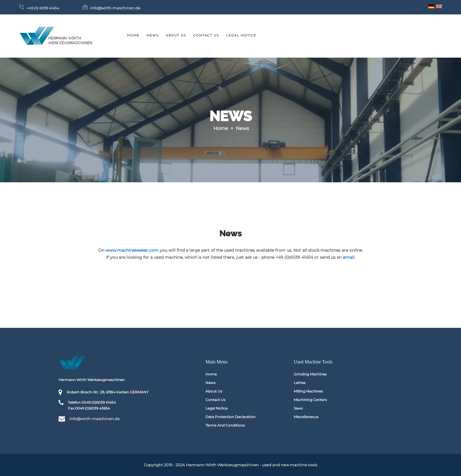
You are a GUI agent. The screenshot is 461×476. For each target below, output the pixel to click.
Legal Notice (241, 36)
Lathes (300, 383)
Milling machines (308, 391)
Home (133, 36)
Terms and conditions (225, 425)
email (349, 257)
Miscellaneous (306, 417)
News (153, 36)
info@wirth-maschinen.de (115, 8)
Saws (298, 408)
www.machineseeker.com (132, 250)
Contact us (206, 36)
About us (176, 36)
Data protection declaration (230, 417)
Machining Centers (310, 400)
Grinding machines (310, 374)
